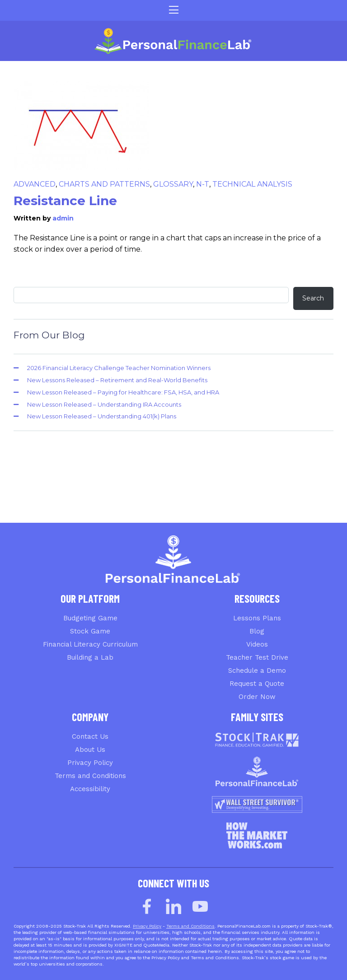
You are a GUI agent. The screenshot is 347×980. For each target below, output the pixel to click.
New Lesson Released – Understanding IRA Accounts (104, 404)
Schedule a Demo (257, 671)
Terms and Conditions (90, 776)
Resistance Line (65, 201)
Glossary (173, 184)
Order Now (257, 697)
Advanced (35, 184)
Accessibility (90, 789)
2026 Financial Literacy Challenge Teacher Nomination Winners (119, 368)
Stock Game (90, 631)
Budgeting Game (90, 618)
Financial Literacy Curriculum (90, 644)
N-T (203, 184)
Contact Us (90, 736)
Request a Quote (257, 684)
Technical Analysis (252, 184)
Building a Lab (90, 657)
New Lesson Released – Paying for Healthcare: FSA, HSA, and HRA (123, 392)
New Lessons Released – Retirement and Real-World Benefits (117, 380)
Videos (257, 644)
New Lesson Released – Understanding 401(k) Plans (102, 416)
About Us (90, 750)
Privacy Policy (90, 763)
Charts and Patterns (104, 184)
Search (313, 298)
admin (63, 218)
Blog (257, 631)
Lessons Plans (257, 618)
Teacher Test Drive (257, 657)
